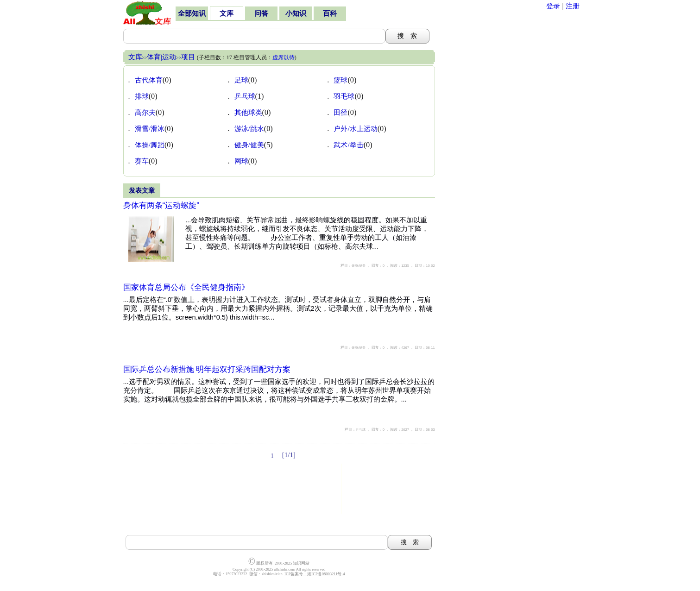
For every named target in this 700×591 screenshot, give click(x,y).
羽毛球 (344, 96)
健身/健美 (249, 145)
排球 (142, 96)
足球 (241, 80)
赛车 (142, 161)
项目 (188, 57)
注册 (573, 6)
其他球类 (248, 112)
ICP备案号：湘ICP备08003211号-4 (315, 574)
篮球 (341, 80)
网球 (241, 161)
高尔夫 (145, 112)
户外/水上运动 (355, 129)
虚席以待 (284, 57)
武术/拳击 (348, 145)
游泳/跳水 (249, 129)
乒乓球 (245, 96)
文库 (135, 57)
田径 (341, 112)
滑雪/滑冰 (150, 129)
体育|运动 (161, 57)
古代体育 (149, 80)
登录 (553, 6)
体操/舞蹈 (150, 145)
